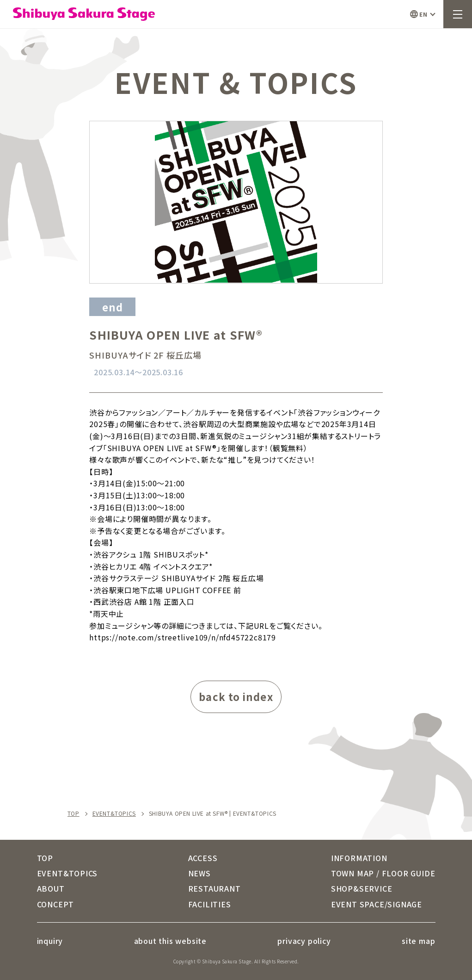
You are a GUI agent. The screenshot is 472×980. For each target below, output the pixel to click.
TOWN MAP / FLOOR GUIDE (383, 873)
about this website (170, 941)
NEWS (199, 873)
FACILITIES (210, 904)
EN (423, 14)
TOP (74, 813)
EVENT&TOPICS (114, 813)
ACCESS (203, 858)
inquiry (50, 941)
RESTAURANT (215, 888)
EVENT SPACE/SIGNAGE (377, 904)
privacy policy (304, 941)
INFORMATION (359, 858)
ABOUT (51, 888)
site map (418, 941)
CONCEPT (56, 904)
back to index (236, 696)
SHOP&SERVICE (362, 888)
